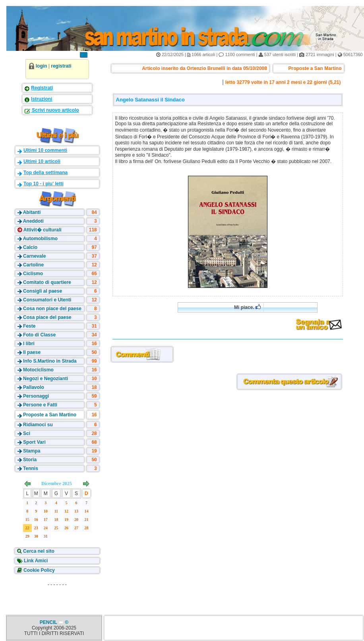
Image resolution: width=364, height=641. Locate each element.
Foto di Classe (39, 335)
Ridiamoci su (38, 425)
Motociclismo (38, 370)
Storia (30, 460)
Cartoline (33, 265)
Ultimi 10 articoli (42, 161)
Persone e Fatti (40, 405)
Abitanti (32, 212)
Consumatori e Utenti (47, 300)
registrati (61, 66)
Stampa (32, 451)
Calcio (30, 247)
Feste (29, 326)
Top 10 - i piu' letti (44, 184)
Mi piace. (247, 307)
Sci (27, 433)
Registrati (42, 88)
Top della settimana (45, 173)
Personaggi (36, 396)
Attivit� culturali (42, 230)
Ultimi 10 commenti (45, 150)
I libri (29, 344)
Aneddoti (33, 221)
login (42, 66)
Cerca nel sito (38, 551)
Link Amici (35, 561)
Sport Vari (34, 442)
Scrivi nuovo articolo (55, 110)
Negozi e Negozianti (45, 379)
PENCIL (49, 622)
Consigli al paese (43, 291)
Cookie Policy (39, 570)
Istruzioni (42, 99)
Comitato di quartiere (47, 282)
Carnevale (34, 256)
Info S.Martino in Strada (50, 361)
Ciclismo (33, 274)
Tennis (31, 468)
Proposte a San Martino (50, 415)
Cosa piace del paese (47, 317)
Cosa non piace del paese (52, 309)
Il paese (32, 352)
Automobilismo (40, 239)
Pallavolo (34, 387)
